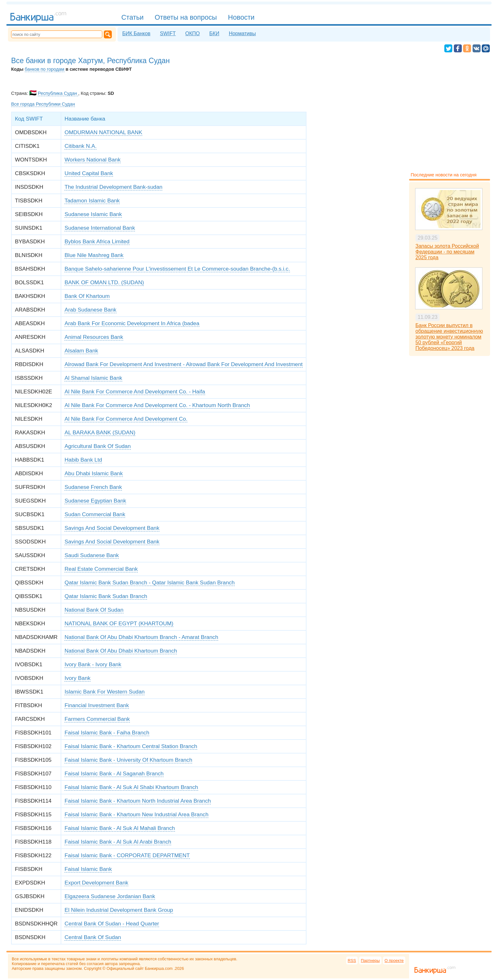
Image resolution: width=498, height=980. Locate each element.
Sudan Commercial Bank (95, 514)
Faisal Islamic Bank (88, 869)
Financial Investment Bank (97, 705)
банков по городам (45, 69)
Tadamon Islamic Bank (92, 201)
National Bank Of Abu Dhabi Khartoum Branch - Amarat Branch (141, 637)
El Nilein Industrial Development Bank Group (119, 910)
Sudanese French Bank (93, 487)
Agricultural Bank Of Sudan (98, 446)
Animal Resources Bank (94, 337)
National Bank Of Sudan (94, 610)
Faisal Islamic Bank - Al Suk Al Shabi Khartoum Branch (131, 787)
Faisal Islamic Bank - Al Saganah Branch (114, 773)
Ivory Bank (77, 678)
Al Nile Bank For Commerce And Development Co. (126, 419)
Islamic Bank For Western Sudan (104, 692)
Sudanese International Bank (100, 228)
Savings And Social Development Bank (112, 528)
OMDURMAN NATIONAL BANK (103, 132)
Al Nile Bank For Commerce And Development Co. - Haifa (135, 391)
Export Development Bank (96, 883)
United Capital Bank (89, 173)
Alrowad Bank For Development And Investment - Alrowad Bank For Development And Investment (184, 364)
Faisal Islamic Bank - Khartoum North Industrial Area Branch (138, 801)
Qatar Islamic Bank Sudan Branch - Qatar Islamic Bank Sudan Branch (150, 582)
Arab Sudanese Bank (90, 310)
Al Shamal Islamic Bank (93, 378)
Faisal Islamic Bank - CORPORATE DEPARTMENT (127, 855)
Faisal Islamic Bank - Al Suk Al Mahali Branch (120, 828)
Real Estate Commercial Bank (101, 569)
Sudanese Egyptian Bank (95, 501)
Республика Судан (58, 93)
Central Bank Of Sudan (93, 937)
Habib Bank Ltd (83, 460)
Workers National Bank (92, 160)
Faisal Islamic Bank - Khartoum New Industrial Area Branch (136, 814)
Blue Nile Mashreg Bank (94, 255)
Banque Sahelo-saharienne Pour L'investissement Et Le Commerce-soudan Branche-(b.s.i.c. (177, 269)
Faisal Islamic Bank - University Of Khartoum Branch (128, 760)
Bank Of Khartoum (87, 296)
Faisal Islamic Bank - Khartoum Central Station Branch (131, 746)
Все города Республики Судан (43, 104)
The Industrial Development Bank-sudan (113, 187)
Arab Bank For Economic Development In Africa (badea (132, 323)
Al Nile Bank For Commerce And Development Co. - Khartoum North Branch (157, 405)
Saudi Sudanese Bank (92, 555)
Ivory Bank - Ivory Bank (93, 664)
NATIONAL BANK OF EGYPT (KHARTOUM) (119, 623)
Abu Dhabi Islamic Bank (94, 473)
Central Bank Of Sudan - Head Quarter (112, 924)
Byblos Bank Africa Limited (97, 241)
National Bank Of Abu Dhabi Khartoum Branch (121, 651)
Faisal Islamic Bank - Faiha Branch (107, 733)
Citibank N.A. (81, 146)
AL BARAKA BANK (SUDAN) (100, 432)
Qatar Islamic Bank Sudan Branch (106, 596)
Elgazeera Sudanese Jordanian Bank (110, 896)
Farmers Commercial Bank (97, 719)
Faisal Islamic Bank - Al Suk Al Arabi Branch (118, 842)
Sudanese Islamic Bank (93, 214)
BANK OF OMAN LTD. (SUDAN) (104, 282)
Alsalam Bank (81, 351)
